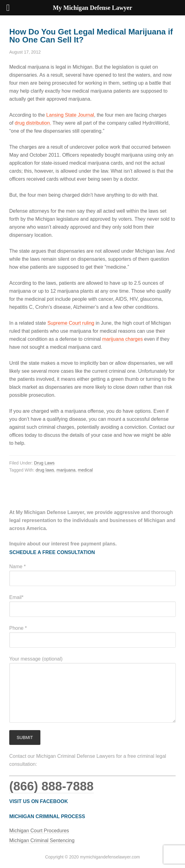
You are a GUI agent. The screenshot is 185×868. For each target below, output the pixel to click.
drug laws (45, 470)
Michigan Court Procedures (39, 831)
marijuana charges (123, 339)
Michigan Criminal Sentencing (42, 840)
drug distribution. (33, 123)
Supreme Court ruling (71, 323)
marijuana (66, 470)
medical (85, 470)
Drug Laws (44, 463)
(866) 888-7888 (51, 786)
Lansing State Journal (70, 115)
